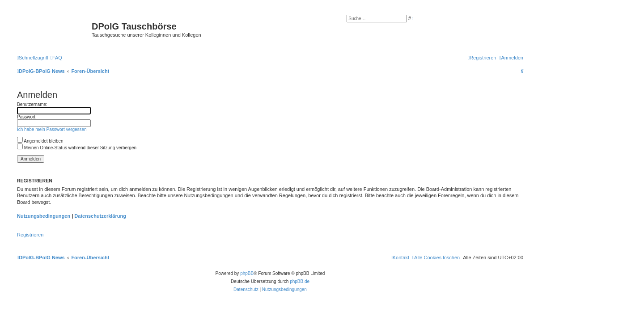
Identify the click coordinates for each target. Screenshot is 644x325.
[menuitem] (56, 58)
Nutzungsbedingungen (44, 216)
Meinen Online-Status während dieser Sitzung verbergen (77, 148)
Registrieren (30, 235)
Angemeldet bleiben (40, 141)
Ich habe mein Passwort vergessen (52, 129)
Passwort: (27, 117)
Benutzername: (32, 104)
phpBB (247, 273)
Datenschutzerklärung (100, 216)
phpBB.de (300, 281)
